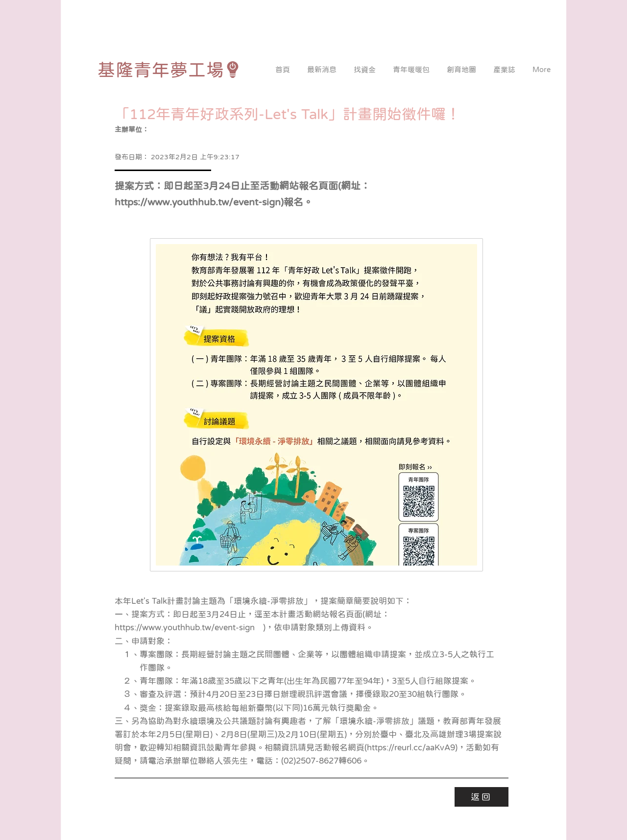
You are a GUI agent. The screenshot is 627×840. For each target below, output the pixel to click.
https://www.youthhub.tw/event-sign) (199, 202)
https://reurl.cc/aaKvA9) (412, 748)
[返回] (482, 797)
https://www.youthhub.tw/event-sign (185, 628)
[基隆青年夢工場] (169, 70)
